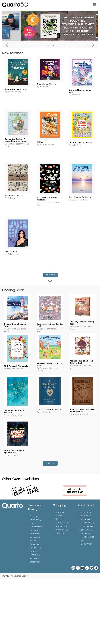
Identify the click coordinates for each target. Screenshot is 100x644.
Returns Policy (62, 516)
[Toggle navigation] (94, 4)
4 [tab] (52, 45)
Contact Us (85, 506)
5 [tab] (54, 45)
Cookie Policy (37, 520)
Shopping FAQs (62, 520)
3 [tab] (50, 45)
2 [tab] (48, 45)
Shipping (59, 513)
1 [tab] (46, 45)
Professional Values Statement (36, 534)
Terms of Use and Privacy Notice (36, 513)
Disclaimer (60, 527)
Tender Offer (86, 537)
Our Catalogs (61, 523)
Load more (51, 270)
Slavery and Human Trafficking (36, 545)
